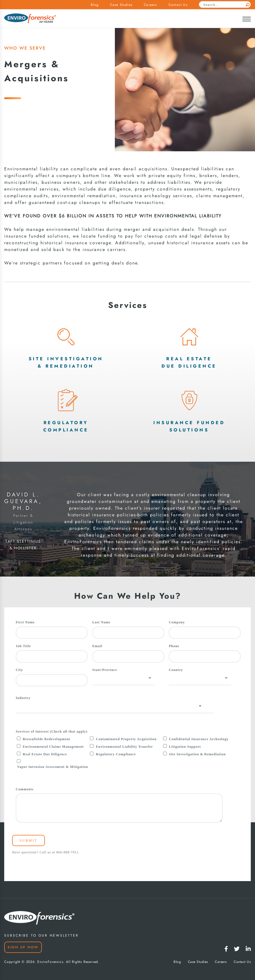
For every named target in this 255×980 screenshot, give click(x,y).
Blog (95, 5)
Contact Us (178, 5)
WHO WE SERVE (25, 48)
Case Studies (121, 5)
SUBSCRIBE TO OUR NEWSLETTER (41, 935)
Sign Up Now (23, 947)
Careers (150, 5)
